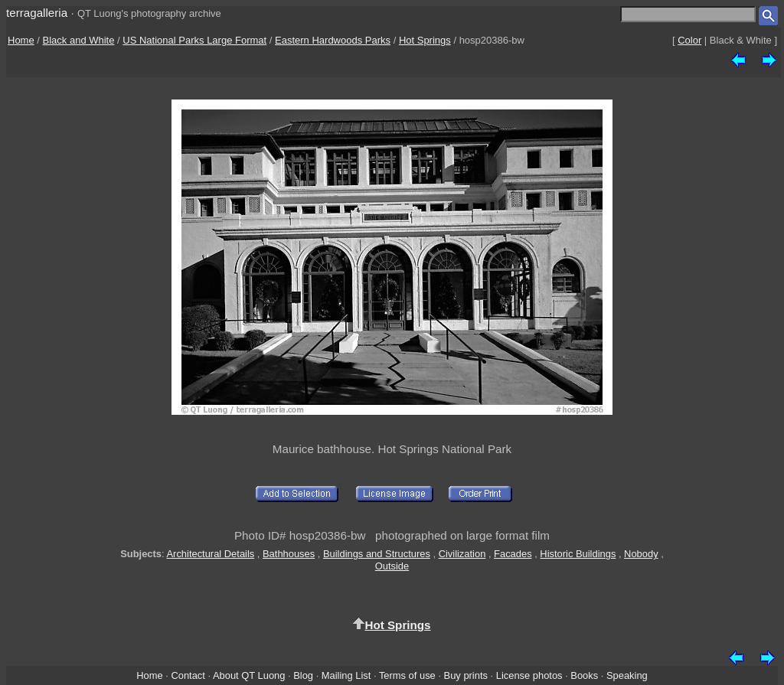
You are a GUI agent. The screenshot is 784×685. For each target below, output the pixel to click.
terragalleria (37, 13)
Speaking (627, 675)
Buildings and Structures (377, 554)
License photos (529, 675)
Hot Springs (425, 40)
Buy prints (466, 675)
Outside (392, 566)
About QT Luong (249, 675)
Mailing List (346, 675)
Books (584, 675)
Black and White (79, 40)
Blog (303, 675)
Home (21, 40)
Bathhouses (289, 554)
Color (689, 40)
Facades (513, 554)
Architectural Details (210, 554)
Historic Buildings (578, 554)
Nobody (641, 554)
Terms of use (407, 675)
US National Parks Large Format (194, 40)
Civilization (462, 554)
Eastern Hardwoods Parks (333, 40)
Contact (188, 675)
